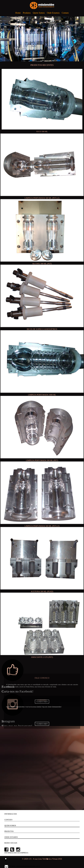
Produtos (27, 13)
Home (18, 13)
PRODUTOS (9, 831)
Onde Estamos (53, 13)
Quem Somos (39, 13)
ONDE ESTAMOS (11, 837)
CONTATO (8, 820)
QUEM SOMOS (10, 826)
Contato (65, 13)
